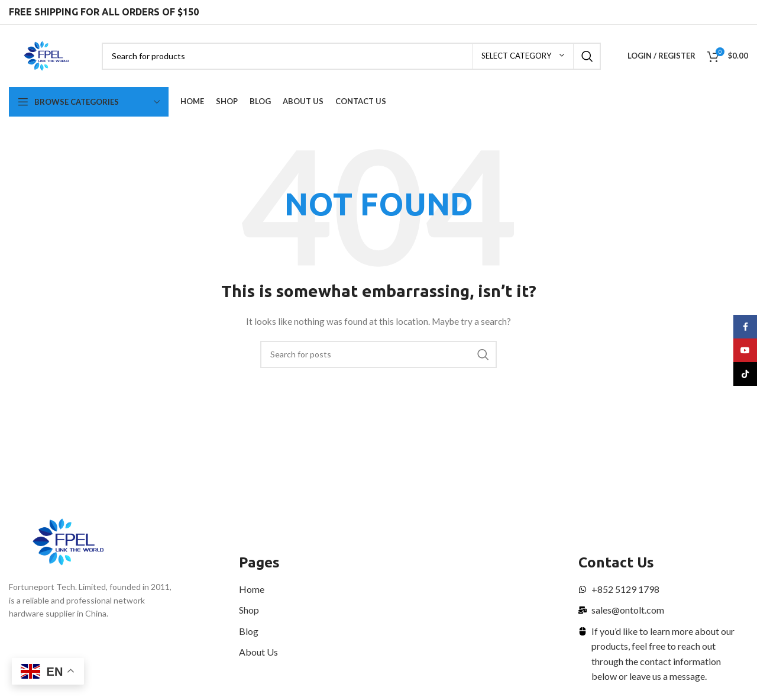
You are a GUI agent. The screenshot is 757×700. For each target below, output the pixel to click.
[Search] (351, 56)
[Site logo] (46, 55)
